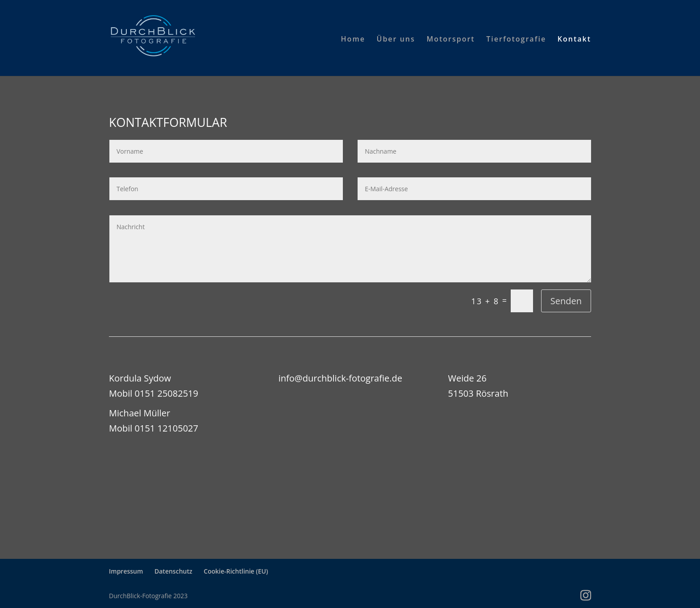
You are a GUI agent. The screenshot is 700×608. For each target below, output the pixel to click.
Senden (566, 301)
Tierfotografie (516, 40)
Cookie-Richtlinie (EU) (236, 571)
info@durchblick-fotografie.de (340, 378)
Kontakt (574, 40)
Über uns (396, 40)
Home (353, 40)
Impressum (126, 571)
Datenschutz (173, 571)
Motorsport (450, 40)
